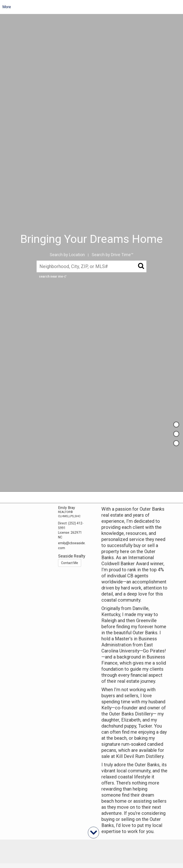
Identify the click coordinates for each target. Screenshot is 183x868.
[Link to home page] (95, 7)
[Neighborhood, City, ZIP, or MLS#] (91, 266)
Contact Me (70, 563)
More (7, 7)
